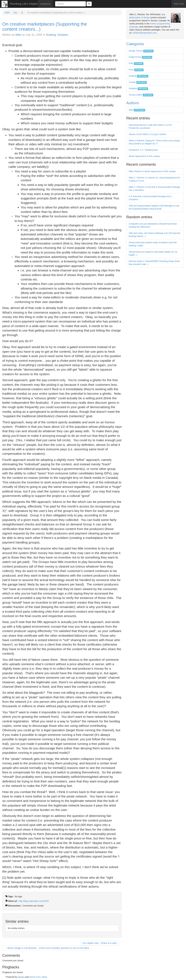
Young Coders (141, 95)
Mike (18, 35)
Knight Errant (140, 57)
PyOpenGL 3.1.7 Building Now (143, 150)
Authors (133, 103)
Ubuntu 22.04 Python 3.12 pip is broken (148, 134)
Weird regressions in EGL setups (144, 156)
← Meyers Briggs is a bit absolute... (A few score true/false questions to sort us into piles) (47, 948)
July (15, 13)
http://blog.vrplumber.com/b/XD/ (34, 901)
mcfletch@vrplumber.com (144, 33)
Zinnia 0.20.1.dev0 (38, 977)
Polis (136, 63)
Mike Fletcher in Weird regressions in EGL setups (152, 171)
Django (21, 977)
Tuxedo (138, 82)
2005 (7, 13)
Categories (45, 4)
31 (22, 13)
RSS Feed (179, 4)
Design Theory (141, 51)
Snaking (51, 35)
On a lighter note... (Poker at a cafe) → (101, 943)
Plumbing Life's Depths (24, 4)
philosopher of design (140, 17)
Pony (136, 70)
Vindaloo (63, 35)
